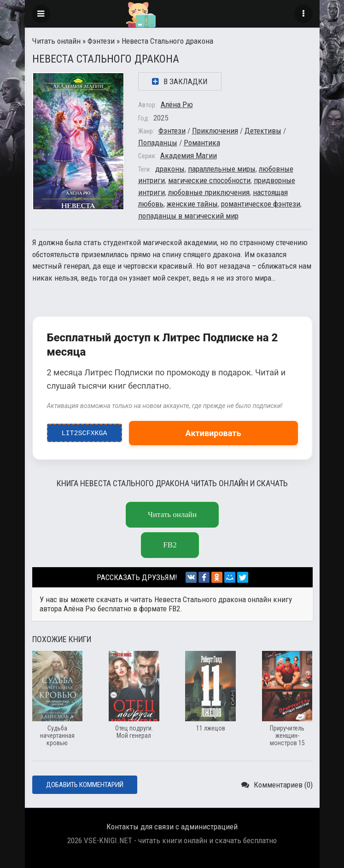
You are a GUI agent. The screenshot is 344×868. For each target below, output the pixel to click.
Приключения (215, 131)
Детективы (263, 131)
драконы (170, 169)
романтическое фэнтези (261, 204)
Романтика (202, 143)
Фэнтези (101, 41)
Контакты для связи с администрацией (172, 827)
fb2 (170, 545)
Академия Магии (189, 155)
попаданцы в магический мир (188, 216)
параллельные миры (222, 169)
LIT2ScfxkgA (85, 431)
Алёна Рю (177, 104)
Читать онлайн (56, 41)
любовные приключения (209, 192)
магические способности (209, 180)
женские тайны (192, 204)
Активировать (213, 433)
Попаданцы (158, 143)
